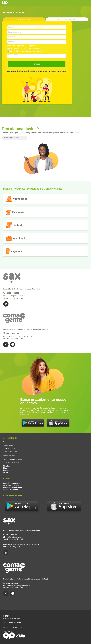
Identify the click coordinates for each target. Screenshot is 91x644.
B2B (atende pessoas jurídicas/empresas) (24, 49)
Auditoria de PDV (11, 451)
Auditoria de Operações (13, 487)
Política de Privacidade (13, 628)
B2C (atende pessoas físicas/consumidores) (25, 51)
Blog (5, 468)
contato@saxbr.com (15, 296)
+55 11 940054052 (13, 334)
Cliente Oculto (9, 448)
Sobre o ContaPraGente (13, 460)
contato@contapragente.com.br (20, 336)
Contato (6, 470)
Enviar (37, 64)
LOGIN (6, 472)
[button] (45, 199)
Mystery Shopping (10, 490)
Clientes (6, 466)
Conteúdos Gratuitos (12, 483)
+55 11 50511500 (12, 293)
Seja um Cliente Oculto (13, 462)
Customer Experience (12, 485)
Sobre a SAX (9, 446)
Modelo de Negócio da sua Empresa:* (22, 46)
